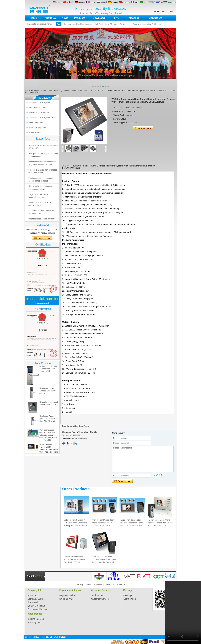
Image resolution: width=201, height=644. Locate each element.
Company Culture (36, 599)
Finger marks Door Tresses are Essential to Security (41, 214)
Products (80, 18)
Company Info (35, 590)
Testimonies (97, 595)
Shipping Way (66, 599)
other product (48, 90)
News (65, 18)
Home (33, 18)
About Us (50, 18)
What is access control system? (42, 140)
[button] (93, 86)
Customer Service (101, 590)
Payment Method (68, 595)
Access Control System (40, 103)
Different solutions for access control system (41, 206)
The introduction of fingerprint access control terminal (41, 182)
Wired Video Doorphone (82, 90)
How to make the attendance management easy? (40, 190)
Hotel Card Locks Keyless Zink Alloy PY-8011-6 (49, 394)
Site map (80, 584)
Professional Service (38, 609)
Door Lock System (38, 108)
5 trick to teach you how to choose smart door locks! (43, 174)
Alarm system (130, 599)
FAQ (117, 18)
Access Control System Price (42, 118)
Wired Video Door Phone (78, 426)
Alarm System (34, 622)
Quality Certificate (36, 606)
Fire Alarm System (38, 128)
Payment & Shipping (70, 590)
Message (134, 18)
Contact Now (42, 238)
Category (36, 90)
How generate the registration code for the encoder (43, 157)
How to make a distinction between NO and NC (43, 149)
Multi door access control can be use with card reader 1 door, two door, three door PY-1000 (48, 438)
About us (32, 595)
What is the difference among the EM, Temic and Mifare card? (42, 165)
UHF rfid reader (36, 123)
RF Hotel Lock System (39, 113)
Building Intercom (63, 90)
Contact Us (155, 18)
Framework (33, 602)
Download (99, 18)
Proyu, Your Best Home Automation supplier (38, 198)
